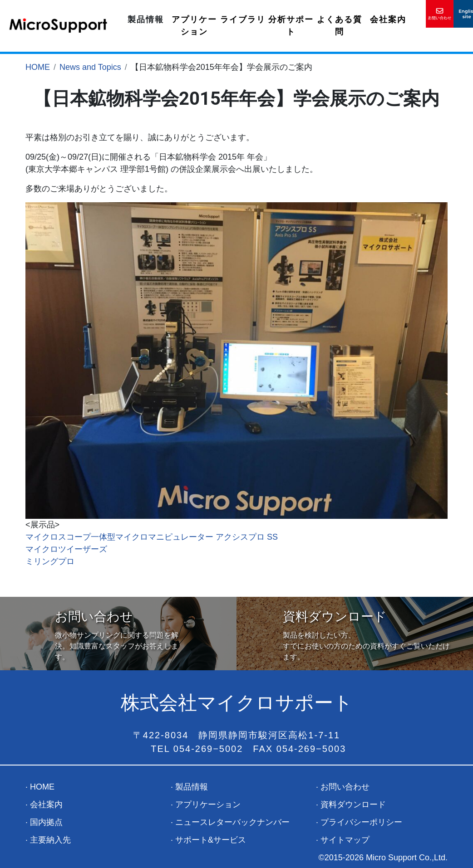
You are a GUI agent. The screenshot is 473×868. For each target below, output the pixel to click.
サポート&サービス (211, 840)
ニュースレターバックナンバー (232, 822)
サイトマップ (345, 840)
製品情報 (146, 20)
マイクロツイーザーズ (66, 549)
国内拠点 (46, 822)
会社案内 (388, 20)
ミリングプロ (50, 561)
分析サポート (291, 26)
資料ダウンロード (353, 805)
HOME (38, 67)
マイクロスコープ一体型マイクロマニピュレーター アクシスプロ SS (152, 537)
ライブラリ (243, 20)
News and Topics (90, 67)
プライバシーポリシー (361, 822)
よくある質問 (340, 26)
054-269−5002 (208, 749)
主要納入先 (50, 840)
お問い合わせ (345, 787)
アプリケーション (194, 26)
